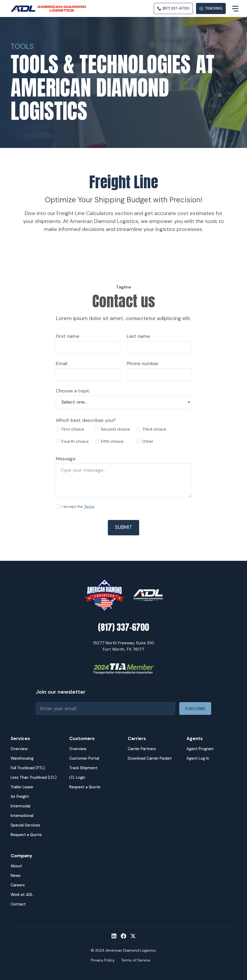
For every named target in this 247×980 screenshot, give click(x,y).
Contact (18, 904)
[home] (50, 9)
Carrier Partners (142, 749)
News (16, 876)
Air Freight (20, 797)
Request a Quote (26, 835)
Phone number (143, 364)
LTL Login (77, 777)
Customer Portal (84, 758)
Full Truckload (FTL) (28, 768)
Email (62, 364)
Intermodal (20, 806)
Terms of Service (136, 960)
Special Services (25, 825)
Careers (18, 885)
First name (67, 336)
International (22, 816)
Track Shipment (83, 768)
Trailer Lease (22, 787)
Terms (89, 506)
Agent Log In (198, 758)
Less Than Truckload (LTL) (34, 777)
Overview (19, 749)
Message (66, 459)
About (16, 866)
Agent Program (200, 749)
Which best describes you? (86, 420)
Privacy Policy (103, 960)
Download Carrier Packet (150, 758)
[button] (231, 8)
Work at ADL (22, 895)
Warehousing (22, 758)
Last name (138, 336)
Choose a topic (73, 391)
